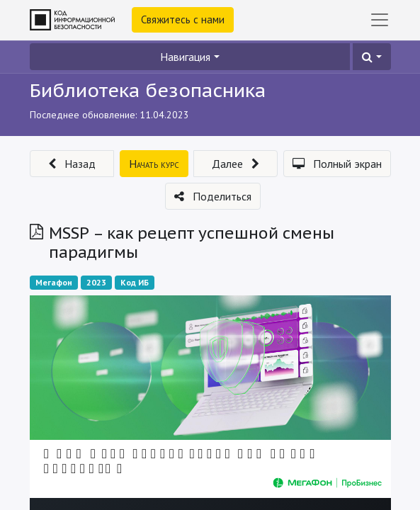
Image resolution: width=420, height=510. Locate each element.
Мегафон (54, 282)
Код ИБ (135, 282)
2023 (96, 282)
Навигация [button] (185, 57)
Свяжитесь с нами (183, 19)
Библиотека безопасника (148, 90)
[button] (371, 57)
